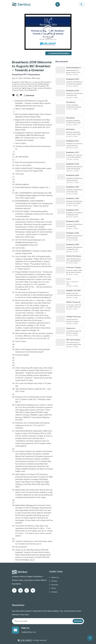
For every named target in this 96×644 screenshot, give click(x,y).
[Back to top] (90, 638)
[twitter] (20, 590)
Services (54, 585)
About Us (54, 577)
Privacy (53, 581)
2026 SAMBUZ (25, 640)
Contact (53, 592)
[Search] (58, 4)
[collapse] (81, 4)
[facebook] (14, 590)
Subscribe (78, 621)
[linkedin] (33, 590)
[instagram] (27, 590)
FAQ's (53, 588)
